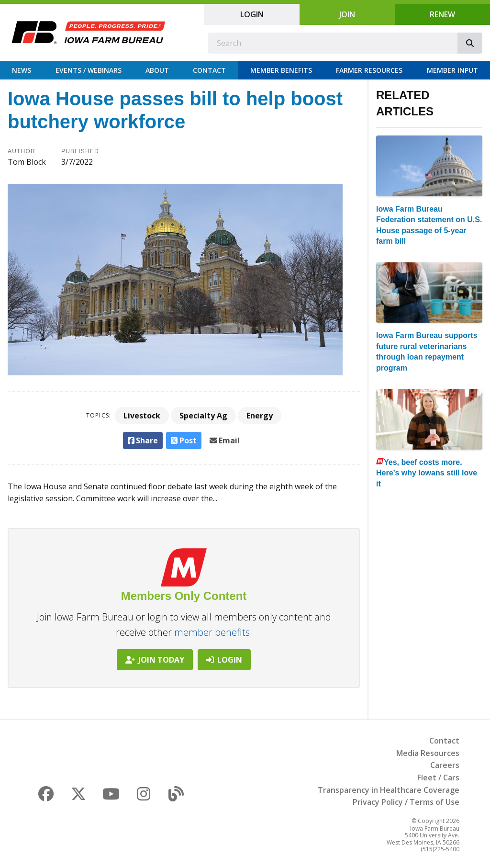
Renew (442, 14)
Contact (209, 70)
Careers (445, 765)
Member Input (452, 70)
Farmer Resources (369, 70)
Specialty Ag (203, 416)
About (157, 70)
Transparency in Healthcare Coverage (389, 790)
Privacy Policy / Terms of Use (406, 802)
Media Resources (428, 753)
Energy (260, 416)
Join (347, 14)
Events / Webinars (89, 70)
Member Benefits (281, 70)
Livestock (142, 416)
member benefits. (213, 632)
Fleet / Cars (438, 778)
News (22, 70)
